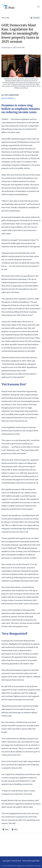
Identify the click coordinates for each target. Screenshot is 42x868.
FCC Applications (19, 866)
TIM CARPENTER (11, 95)
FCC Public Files (10, 866)
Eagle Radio (35, 861)
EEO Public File (29, 866)
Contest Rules (37, 866)
